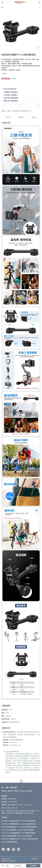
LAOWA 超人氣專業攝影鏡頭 (10, 824)
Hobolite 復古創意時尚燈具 (28, 824)
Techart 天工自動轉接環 (9, 830)
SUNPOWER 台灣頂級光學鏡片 (11, 821)
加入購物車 (18, 866)
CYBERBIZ (19, 861)
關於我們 (10, 791)
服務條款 (29, 791)
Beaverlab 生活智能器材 (25, 836)
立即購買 (33, 866)
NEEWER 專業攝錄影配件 (9, 827)
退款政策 (17, 791)
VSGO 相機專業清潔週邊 (28, 833)
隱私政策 (23, 791)
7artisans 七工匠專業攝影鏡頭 (11, 833)
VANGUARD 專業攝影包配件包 (11, 839)
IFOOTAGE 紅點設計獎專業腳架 (27, 827)
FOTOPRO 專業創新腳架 (28, 821)
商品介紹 (8, 117)
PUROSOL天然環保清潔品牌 (29, 839)
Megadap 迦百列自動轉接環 (26, 830)
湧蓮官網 (4, 791)
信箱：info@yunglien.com (10, 808)
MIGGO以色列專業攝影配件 (10, 842)
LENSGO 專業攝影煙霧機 (9, 836)
